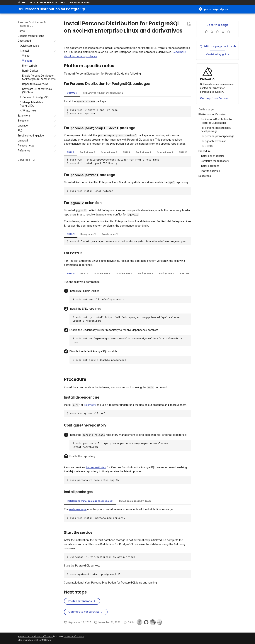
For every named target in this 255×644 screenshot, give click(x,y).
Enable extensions (82, 601)
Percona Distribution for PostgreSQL (33, 24)
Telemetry (90, 405)
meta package (78, 509)
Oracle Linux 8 (109, 152)
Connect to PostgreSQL (86, 612)
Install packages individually (135, 501)
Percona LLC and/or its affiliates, (35, 637)
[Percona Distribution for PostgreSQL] (21, 9)
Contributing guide (218, 54)
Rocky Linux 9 (143, 152)
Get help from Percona (215, 98)
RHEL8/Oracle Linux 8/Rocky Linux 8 (103, 93)
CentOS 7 (72, 93)
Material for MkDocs (40, 640)
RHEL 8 (71, 273)
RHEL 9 (71, 234)
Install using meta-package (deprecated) (90, 501)
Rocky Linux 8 (87, 152)
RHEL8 (70, 152)
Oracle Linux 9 (165, 152)
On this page (206, 109)
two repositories (96, 467)
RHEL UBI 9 (186, 273)
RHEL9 (126, 152)
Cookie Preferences (74, 637)
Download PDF (27, 160)
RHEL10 (183, 152)
